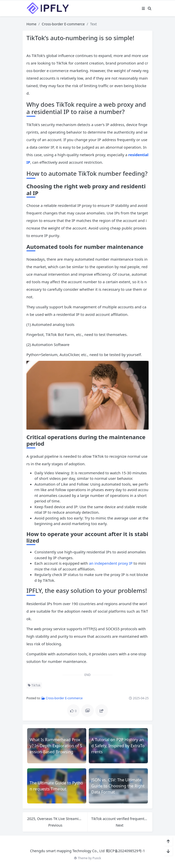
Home (31, 24)
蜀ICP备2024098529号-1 (125, 851)
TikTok (34, 685)
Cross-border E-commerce (63, 24)
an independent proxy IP (111, 563)
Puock (97, 858)
